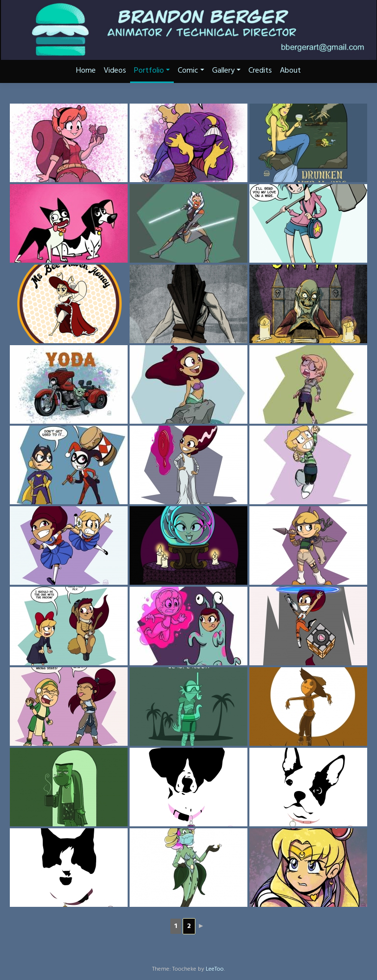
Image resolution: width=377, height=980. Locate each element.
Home (86, 71)
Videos (115, 71)
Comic (191, 71)
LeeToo (215, 969)
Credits (260, 71)
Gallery (226, 71)
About (290, 71)
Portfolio (152, 71)
